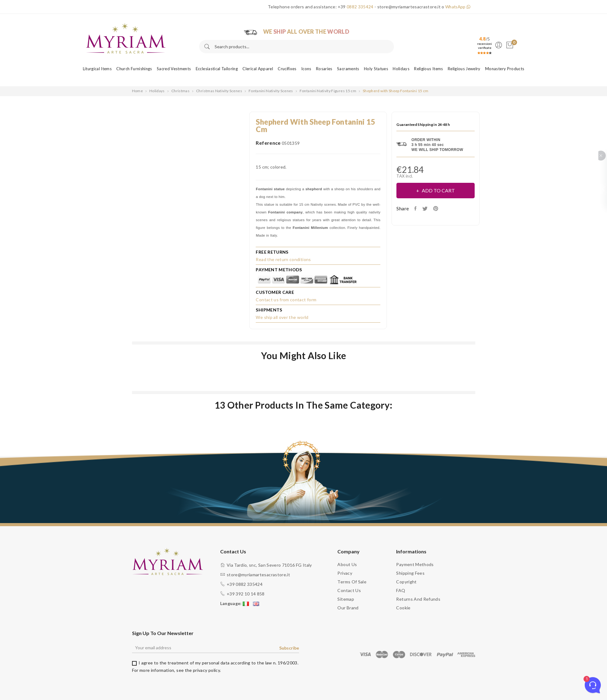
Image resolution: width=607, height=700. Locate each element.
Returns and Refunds (418, 599)
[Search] (297, 47)
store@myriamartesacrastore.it (258, 575)
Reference (268, 143)
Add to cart (438, 190)
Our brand (348, 608)
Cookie (403, 608)
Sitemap (346, 599)
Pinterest (439, 208)
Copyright (406, 582)
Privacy (345, 573)
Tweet (427, 208)
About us (347, 564)
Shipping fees (410, 573)
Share (416, 208)
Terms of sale (352, 582)
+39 (354, 7)
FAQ (401, 590)
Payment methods (415, 564)
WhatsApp (457, 7)
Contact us (349, 590)
